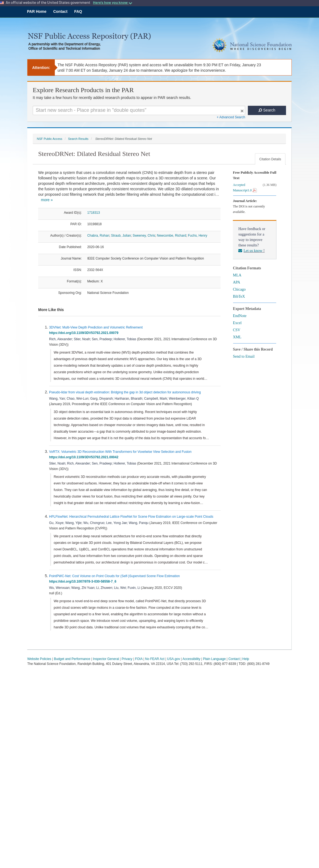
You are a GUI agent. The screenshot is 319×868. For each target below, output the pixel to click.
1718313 (94, 213)
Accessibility (191, 659)
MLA (237, 275)
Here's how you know (113, 2)
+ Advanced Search (231, 117)
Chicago (239, 289)
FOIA (139, 659)
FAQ (78, 11)
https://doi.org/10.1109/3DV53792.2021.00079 (85, 333)
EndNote (240, 316)
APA (237, 282)
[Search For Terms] (139, 110)
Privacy (127, 659)
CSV (237, 330)
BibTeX (239, 296)
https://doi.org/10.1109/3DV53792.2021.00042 (85, 457)
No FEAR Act (155, 659)
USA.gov (174, 659)
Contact (60, 11)
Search (267, 110)
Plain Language (214, 659)
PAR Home (37, 11)
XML (237, 337)
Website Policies (39, 659)
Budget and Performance (72, 659)
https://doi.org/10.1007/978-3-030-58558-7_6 (84, 581)
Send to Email (244, 356)
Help (246, 659)
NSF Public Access (49, 139)
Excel (237, 323)
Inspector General (106, 659)
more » (47, 200)
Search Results (78, 139)
